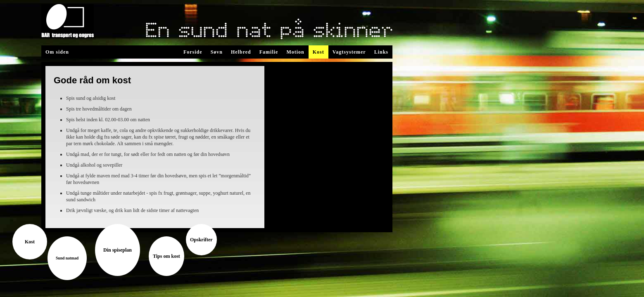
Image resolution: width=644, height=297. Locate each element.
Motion (295, 52)
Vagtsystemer (349, 52)
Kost (318, 52)
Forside (193, 52)
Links (381, 52)
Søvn (217, 52)
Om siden (57, 52)
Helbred (241, 52)
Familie (269, 52)
